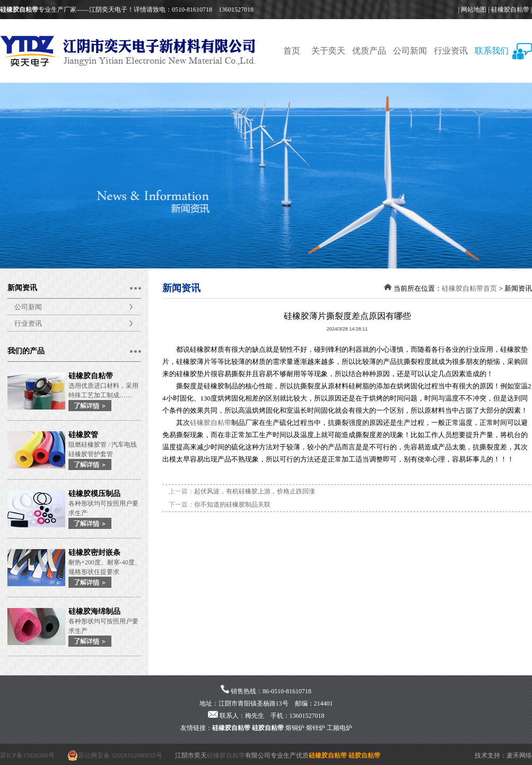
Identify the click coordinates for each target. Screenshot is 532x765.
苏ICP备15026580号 (27, 755)
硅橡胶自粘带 (510, 10)
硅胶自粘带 (268, 728)
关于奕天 (328, 51)
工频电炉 (339, 728)
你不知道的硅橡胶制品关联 (232, 505)
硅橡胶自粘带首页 (469, 288)
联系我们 (492, 51)
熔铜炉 (295, 728)
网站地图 (474, 10)
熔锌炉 (316, 728)
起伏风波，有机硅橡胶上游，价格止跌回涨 (255, 491)
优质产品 (369, 51)
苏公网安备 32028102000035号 (115, 755)
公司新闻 (410, 51)
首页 (292, 51)
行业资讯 (451, 51)
